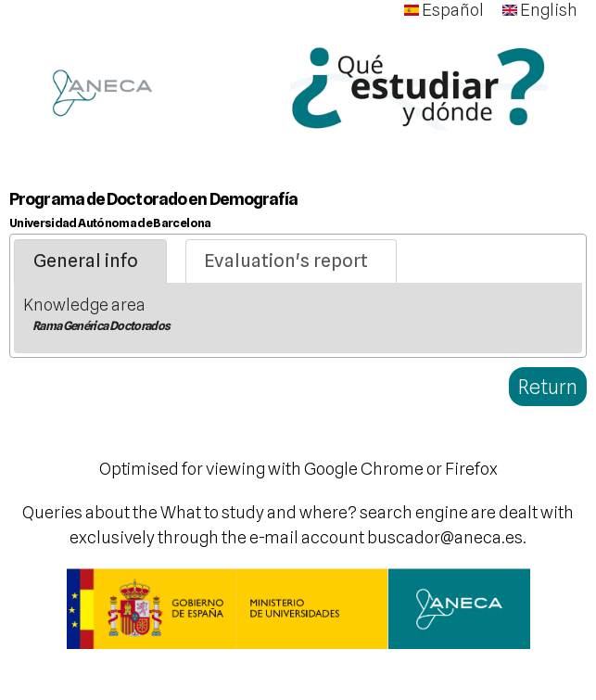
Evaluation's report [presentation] (286, 261)
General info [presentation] (86, 261)
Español (444, 10)
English (540, 10)
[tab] (90, 261)
